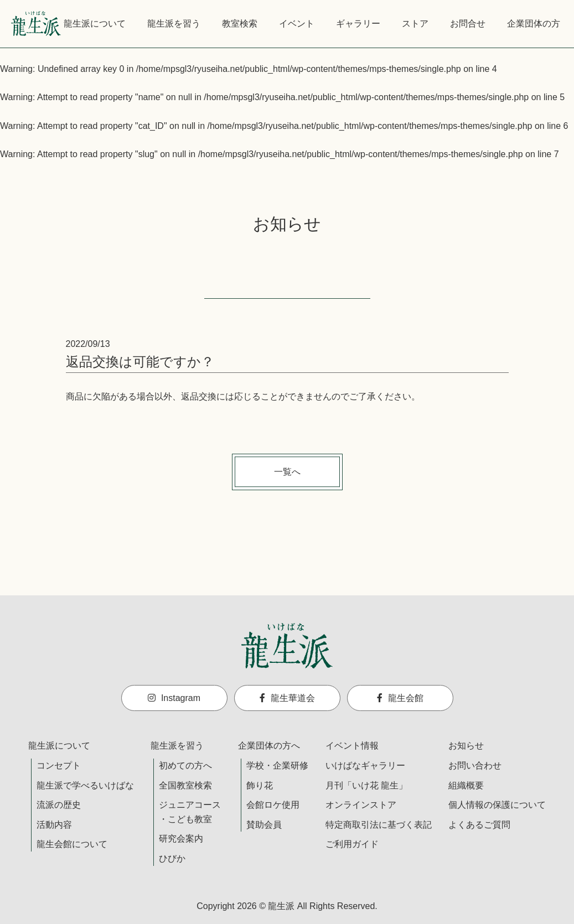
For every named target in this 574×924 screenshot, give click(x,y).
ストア (415, 24)
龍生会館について (72, 844)
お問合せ (468, 24)
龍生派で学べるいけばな (85, 785)
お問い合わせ (475, 765)
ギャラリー (358, 24)
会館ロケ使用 (273, 805)
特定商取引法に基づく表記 (379, 825)
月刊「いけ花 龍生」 (366, 785)
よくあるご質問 (479, 825)
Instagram (174, 698)
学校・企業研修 (277, 765)
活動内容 (54, 825)
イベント (297, 24)
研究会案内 (181, 839)
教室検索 (240, 24)
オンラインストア (361, 805)
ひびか (172, 858)
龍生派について (95, 24)
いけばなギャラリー (365, 765)
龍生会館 (400, 698)
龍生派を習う (174, 24)
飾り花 (260, 785)
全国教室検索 (185, 785)
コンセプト (59, 765)
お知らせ (466, 746)
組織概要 (466, 785)
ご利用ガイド (352, 844)
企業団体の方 (534, 24)
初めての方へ (185, 765)
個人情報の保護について (497, 805)
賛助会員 (264, 825)
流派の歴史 (59, 805)
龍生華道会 (287, 698)
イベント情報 (352, 746)
